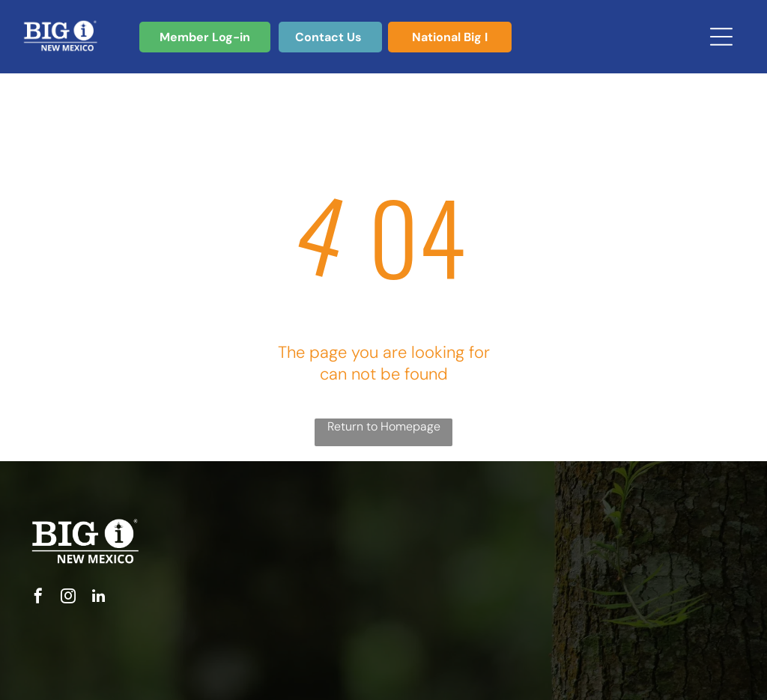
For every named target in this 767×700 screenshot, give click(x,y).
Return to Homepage (384, 426)
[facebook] (38, 598)
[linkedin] (98, 598)
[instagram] (68, 598)
